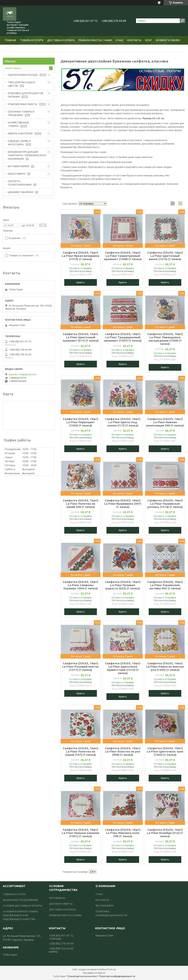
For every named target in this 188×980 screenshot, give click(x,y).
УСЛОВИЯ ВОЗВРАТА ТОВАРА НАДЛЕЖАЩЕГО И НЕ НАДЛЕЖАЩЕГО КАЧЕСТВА (20, 915)
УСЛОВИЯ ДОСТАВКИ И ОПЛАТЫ (23, 906)
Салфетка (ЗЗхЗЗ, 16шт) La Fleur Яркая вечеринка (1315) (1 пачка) (80, 256)
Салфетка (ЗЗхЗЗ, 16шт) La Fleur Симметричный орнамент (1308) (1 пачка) (123, 256)
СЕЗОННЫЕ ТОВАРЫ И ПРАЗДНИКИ (21, 113)
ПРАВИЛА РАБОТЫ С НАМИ (95, 40)
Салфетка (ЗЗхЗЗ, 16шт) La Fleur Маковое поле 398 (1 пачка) (123, 833)
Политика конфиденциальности (117, 976)
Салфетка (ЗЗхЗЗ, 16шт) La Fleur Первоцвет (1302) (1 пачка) (80, 422)
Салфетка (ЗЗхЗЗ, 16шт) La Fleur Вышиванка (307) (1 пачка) (123, 504)
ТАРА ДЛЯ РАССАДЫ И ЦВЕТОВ (21, 84)
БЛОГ (149, 40)
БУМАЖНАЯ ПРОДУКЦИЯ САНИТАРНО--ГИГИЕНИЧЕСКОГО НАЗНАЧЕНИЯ (27, 155)
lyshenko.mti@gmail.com (23, 374)
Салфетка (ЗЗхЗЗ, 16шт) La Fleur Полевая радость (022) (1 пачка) (123, 585)
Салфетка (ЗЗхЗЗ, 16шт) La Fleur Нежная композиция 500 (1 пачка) (165, 422)
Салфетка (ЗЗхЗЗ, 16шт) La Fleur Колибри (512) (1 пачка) (165, 833)
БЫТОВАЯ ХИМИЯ (19, 166)
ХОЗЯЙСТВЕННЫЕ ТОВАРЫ (18, 124)
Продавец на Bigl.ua (94, 973)
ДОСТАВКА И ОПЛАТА (61, 40)
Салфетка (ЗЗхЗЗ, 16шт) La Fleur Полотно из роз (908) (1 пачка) (123, 751)
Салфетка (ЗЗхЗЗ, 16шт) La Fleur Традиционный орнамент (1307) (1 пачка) (123, 337)
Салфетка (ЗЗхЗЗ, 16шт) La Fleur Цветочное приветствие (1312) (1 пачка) (123, 668)
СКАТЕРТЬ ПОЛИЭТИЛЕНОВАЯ (20, 183)
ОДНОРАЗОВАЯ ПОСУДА (23, 75)
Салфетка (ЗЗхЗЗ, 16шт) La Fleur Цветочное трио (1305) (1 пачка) (165, 751)
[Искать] (182, 21)
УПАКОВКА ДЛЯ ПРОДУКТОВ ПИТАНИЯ (26, 95)
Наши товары (13, 68)
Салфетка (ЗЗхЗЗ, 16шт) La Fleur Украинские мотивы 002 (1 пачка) (165, 585)
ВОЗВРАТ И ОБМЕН (168, 40)
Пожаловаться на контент (83, 976)
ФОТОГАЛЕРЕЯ (104, 906)
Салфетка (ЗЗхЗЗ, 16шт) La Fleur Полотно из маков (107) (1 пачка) (80, 751)
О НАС (120, 40)
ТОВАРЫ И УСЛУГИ (32, 40)
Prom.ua (111, 969)
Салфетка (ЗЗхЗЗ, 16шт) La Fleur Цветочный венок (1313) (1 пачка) (165, 256)
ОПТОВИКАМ (57, 898)
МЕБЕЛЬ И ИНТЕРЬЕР (20, 133)
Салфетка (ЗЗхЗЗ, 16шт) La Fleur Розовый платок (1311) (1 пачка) (80, 667)
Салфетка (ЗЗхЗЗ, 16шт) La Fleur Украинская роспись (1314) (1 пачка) (165, 504)
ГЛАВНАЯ (10, 40)
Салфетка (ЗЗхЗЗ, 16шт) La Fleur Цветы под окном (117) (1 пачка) (123, 422)
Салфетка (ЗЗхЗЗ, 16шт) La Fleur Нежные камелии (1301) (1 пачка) (80, 833)
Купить (81, 282)
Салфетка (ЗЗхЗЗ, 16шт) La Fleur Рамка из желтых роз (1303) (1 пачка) (165, 667)
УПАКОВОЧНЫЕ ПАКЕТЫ (23, 104)
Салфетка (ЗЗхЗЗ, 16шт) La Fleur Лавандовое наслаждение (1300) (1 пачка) (165, 339)
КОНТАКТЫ (134, 40)
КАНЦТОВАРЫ (17, 174)
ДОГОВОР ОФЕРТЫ (61, 904)
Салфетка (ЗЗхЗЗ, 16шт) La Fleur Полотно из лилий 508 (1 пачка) (80, 504)
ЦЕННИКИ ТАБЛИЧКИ (21, 192)
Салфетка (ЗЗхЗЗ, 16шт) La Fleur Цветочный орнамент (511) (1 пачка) (81, 337)
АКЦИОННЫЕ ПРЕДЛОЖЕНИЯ (20, 900)
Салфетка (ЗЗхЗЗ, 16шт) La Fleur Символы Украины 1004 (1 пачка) (80, 585)
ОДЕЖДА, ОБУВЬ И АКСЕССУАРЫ (19, 143)
